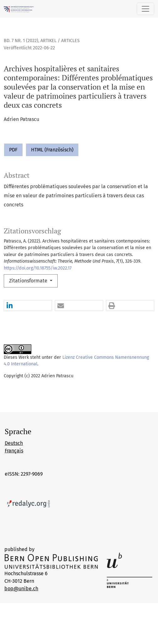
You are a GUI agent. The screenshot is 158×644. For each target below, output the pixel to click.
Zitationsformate (29, 281)
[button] (28, 306)
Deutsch (14, 443)
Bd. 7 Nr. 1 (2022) (21, 41)
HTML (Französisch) (52, 150)
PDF (13, 150)
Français (14, 451)
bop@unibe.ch (21, 589)
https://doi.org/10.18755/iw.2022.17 (38, 268)
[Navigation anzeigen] (145, 9)
